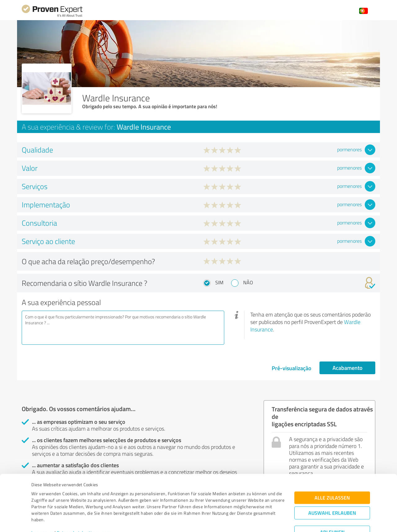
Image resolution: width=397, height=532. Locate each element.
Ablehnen (332, 502)
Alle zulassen (332, 468)
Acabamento (348, 368)
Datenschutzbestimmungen (84, 503)
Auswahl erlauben (332, 483)
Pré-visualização (292, 368)
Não (248, 282)
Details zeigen (242, 520)
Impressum (42, 503)
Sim (219, 282)
